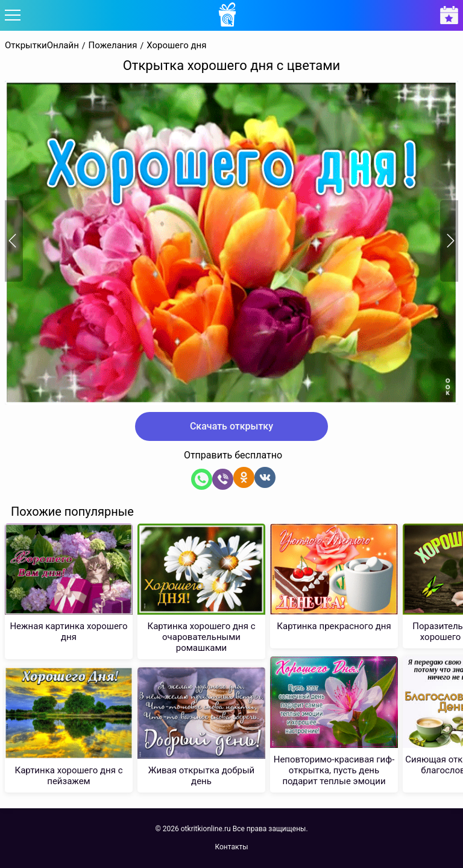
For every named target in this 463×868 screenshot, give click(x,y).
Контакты (231, 847)
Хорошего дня (176, 46)
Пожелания (113, 46)
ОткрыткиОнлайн (42, 46)
